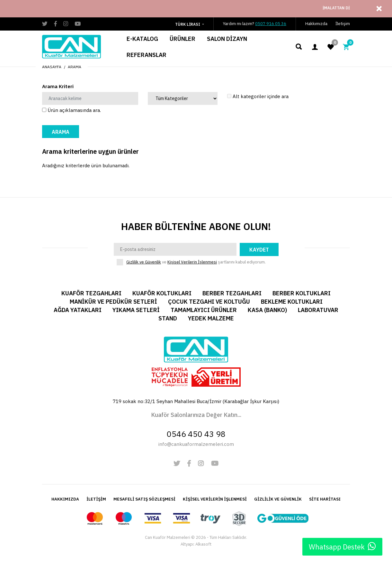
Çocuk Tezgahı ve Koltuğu (209, 302)
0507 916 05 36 (271, 24)
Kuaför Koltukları (162, 293)
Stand (168, 318)
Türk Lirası (188, 24)
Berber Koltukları (302, 293)
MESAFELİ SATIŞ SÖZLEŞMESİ (144, 499)
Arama (75, 67)
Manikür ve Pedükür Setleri (113, 302)
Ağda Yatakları (78, 310)
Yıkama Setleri (136, 310)
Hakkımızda (316, 24)
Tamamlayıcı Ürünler (204, 310)
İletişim (343, 24)
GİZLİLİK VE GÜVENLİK (278, 499)
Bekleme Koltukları (292, 302)
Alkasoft (203, 544)
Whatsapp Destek (342, 547)
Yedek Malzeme (211, 318)
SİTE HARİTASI (325, 499)
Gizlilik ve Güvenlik (144, 262)
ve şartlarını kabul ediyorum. (196, 262)
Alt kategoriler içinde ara (258, 96)
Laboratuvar (318, 310)
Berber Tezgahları (232, 293)
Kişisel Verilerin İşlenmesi (192, 262)
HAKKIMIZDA (65, 499)
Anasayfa (52, 67)
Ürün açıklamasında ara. (71, 110)
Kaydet (259, 250)
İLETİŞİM (96, 499)
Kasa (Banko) (267, 310)
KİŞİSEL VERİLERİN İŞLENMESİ (215, 499)
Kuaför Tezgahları (91, 293)
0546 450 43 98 (196, 434)
